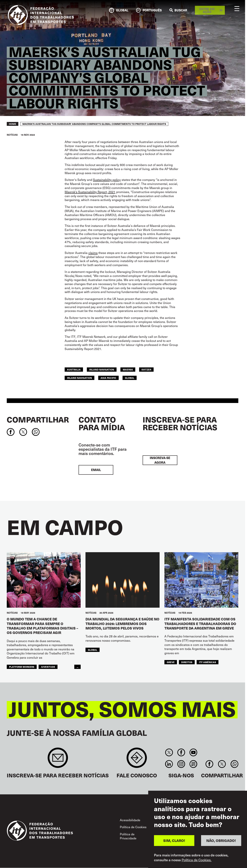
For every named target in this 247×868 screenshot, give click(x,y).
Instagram (181, 764)
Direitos (187, 662)
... (77, 667)
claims (93, 253)
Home (13, 124)
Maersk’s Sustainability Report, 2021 (90, 192)
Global (130, 378)
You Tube (193, 752)
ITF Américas (208, 662)
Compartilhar (38, 419)
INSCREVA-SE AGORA (160, 460)
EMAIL (96, 470)
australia (74, 369)
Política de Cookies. (197, 860)
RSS (193, 764)
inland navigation (102, 369)
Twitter (169, 752)
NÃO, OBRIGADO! (221, 840)
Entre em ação (207, 10)
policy (117, 180)
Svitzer (146, 369)
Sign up (58, 760)
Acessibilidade (130, 820)
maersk (128, 369)
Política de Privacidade (128, 836)
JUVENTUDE (48, 667)
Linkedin (169, 764)
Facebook (181, 752)
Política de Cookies (133, 827)
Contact (137, 760)
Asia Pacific (108, 378)
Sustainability (103, 180)
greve (171, 662)
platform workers (22, 667)
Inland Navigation (80, 378)
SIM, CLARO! (174, 840)
